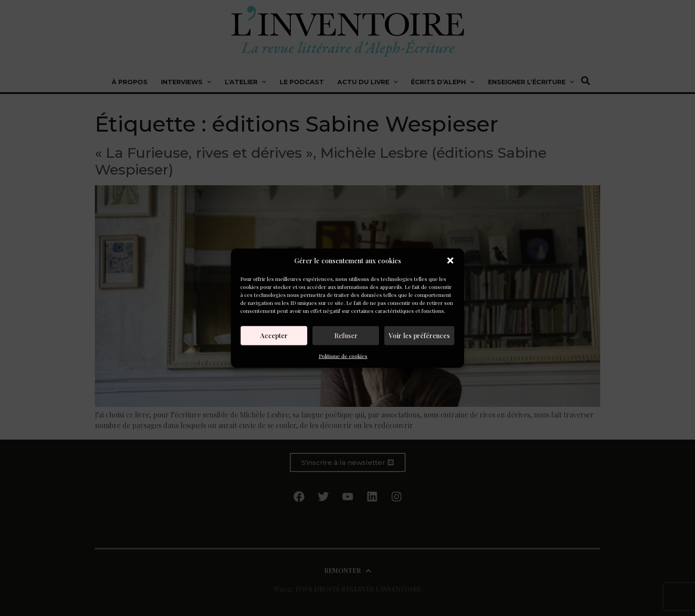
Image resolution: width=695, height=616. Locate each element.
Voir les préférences (419, 335)
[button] (450, 261)
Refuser (346, 335)
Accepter (274, 335)
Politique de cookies (343, 355)
